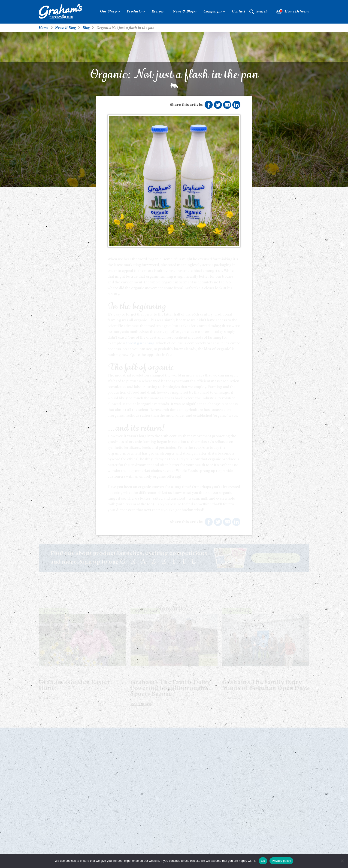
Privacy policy (281, 861)
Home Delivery (293, 12)
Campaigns (213, 12)
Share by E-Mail (227, 105)
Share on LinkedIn (236, 105)
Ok (263, 861)
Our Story (108, 12)
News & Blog (183, 12)
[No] (342, 861)
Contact (239, 12)
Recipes (158, 12)
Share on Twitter (218, 105)
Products (134, 12)
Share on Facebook (209, 105)
